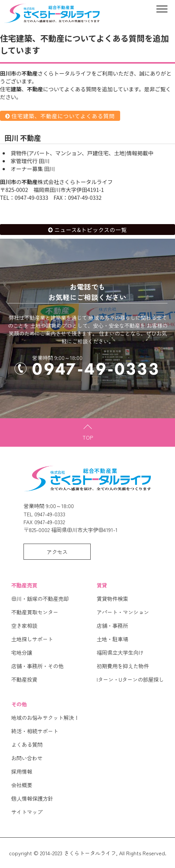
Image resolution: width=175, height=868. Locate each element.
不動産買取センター (35, 612)
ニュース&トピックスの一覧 (91, 230)
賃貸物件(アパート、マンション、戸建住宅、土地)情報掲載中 (82, 153)
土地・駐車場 (112, 639)
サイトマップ (27, 812)
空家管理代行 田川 (30, 161)
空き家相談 (24, 625)
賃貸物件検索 (112, 598)
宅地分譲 (22, 652)
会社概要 (22, 785)
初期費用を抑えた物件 (123, 666)
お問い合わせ (27, 758)
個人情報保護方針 (32, 798)
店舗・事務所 (112, 625)
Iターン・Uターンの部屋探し (130, 679)
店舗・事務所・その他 (37, 666)
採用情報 (22, 771)
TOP (88, 437)
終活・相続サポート (35, 731)
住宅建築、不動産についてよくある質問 (63, 116)
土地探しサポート (32, 639)
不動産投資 (24, 679)
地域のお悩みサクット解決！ (45, 717)
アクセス (57, 552)
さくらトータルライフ (90, 853)
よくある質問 (27, 744)
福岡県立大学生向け (120, 652)
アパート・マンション (123, 612)
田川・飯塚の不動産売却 (40, 598)
